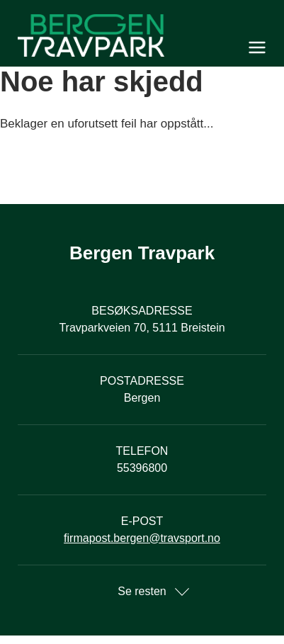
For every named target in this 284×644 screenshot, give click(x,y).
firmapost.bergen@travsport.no (142, 538)
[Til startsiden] (142, 35)
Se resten (142, 591)
